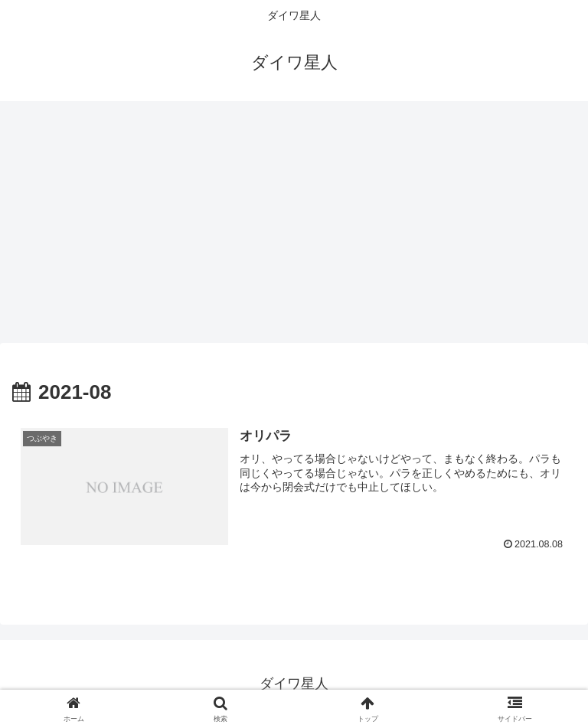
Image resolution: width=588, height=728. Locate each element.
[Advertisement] (294, 227)
